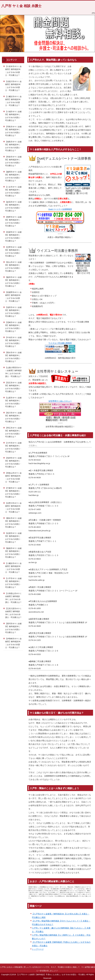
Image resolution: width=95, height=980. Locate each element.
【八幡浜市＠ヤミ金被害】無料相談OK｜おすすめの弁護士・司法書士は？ (13, 101)
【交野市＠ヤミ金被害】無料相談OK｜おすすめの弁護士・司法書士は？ (13, 252)
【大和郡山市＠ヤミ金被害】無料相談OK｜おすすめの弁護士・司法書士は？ (13, 598)
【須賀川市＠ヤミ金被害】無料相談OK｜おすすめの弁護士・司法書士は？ (13, 86)
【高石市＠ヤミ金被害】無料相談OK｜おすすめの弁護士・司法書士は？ (13, 387)
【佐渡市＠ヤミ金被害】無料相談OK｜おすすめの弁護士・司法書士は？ (13, 538)
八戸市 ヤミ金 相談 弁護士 (21, 6)
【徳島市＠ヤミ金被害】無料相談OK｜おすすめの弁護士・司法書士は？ (13, 146)
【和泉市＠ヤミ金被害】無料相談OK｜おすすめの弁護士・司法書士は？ (13, 161)
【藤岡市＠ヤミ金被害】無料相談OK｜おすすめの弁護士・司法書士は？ (13, 176)
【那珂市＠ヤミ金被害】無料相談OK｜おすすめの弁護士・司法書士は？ (13, 628)
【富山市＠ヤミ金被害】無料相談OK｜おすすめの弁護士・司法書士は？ (13, 267)
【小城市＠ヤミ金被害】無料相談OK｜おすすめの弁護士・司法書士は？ (13, 116)
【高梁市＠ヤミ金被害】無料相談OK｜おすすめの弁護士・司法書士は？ (13, 236)
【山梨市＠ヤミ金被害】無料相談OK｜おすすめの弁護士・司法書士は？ (13, 402)
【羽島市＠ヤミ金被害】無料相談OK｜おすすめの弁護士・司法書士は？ (13, 131)
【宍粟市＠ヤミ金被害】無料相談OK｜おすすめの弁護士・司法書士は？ (13, 492)
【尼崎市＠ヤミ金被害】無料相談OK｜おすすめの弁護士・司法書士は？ (13, 327)
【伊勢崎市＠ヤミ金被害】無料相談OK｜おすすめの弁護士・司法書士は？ (13, 643)
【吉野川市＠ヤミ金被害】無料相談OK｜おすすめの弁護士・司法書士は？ (13, 508)
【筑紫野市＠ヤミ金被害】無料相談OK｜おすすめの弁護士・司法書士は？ (13, 297)
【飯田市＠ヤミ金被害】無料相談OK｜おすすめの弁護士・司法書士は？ (13, 282)
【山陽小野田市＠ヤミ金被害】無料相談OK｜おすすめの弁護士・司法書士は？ (13, 372)
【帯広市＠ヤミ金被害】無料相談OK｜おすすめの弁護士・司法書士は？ (13, 432)
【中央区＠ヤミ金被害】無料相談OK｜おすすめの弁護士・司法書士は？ (13, 342)
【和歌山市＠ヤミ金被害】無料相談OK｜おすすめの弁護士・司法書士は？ (13, 477)
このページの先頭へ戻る (84, 962)
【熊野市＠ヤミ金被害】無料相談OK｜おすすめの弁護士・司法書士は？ (13, 221)
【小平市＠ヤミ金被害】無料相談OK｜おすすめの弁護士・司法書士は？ (13, 583)
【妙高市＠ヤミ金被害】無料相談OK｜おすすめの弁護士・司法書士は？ (13, 206)
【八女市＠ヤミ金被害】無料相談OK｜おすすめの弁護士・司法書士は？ (13, 191)
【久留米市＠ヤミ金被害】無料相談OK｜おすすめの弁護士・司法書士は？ (13, 71)
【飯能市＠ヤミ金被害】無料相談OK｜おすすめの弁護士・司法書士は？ (13, 553)
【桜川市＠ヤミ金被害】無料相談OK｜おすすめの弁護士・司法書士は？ (13, 417)
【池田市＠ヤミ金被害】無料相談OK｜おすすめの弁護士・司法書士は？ (13, 312)
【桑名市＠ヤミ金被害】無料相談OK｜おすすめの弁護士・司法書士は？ (13, 523)
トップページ (38, 949)
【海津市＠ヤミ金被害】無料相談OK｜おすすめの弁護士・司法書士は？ (13, 462)
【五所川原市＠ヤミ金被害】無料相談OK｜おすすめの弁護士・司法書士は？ (13, 613)
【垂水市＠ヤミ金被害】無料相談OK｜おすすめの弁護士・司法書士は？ (13, 357)
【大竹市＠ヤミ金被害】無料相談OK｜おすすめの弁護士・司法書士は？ (13, 447)
